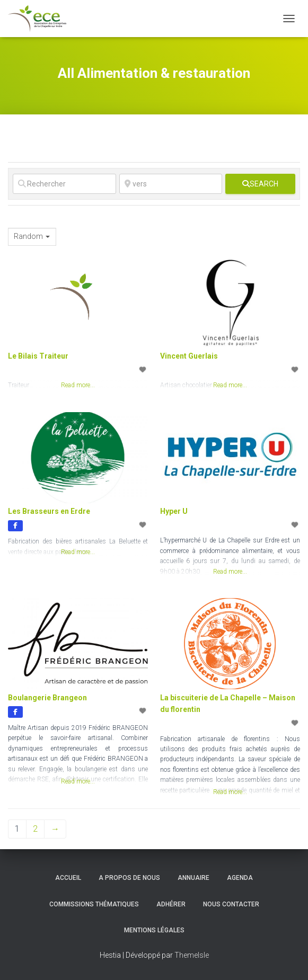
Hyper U (174, 511)
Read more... (78, 552)
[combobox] (32, 237)
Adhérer (171, 904)
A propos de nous (129, 878)
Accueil (68, 878)
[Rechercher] (64, 184)
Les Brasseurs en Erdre (49, 511)
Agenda (240, 878)
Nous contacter (231, 904)
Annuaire (193, 878)
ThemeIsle (192, 955)
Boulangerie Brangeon (47, 698)
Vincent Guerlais (189, 356)
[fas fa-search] (260, 184)
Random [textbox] (28, 236)
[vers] (171, 184)
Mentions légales (154, 930)
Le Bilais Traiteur (38, 356)
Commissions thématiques (94, 904)
